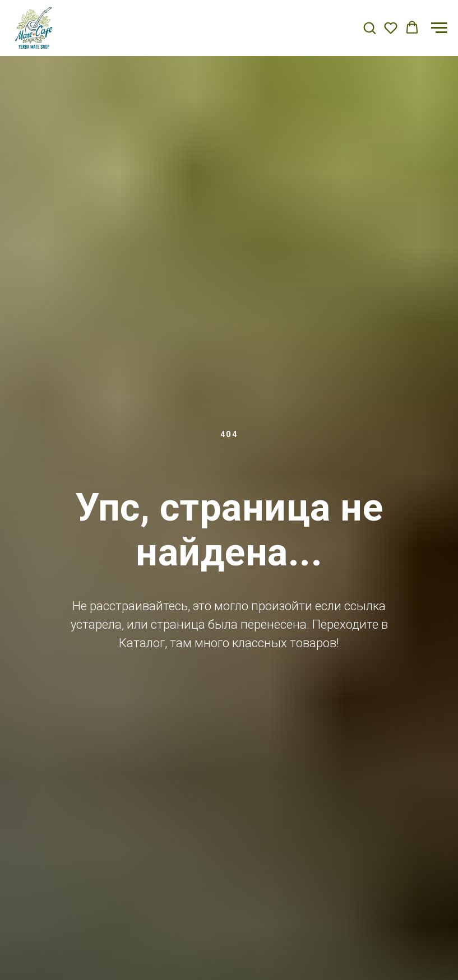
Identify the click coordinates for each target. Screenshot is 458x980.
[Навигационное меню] (439, 28)
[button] (369, 27)
